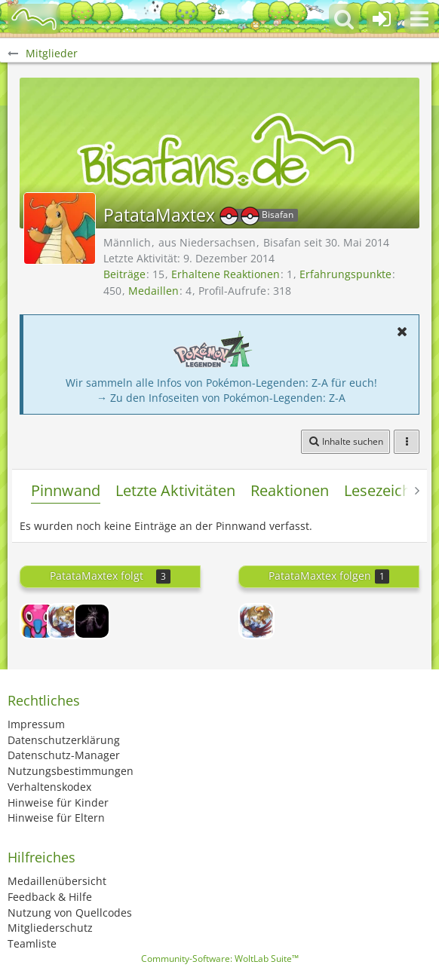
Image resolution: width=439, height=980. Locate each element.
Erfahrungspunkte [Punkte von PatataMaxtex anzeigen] (345, 274)
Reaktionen (290, 490)
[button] (419, 19)
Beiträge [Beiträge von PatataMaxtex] (124, 274)
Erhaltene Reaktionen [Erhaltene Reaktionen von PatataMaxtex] (226, 274)
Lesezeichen (386, 490)
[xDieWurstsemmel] (65, 621)
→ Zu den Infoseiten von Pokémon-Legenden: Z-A (221, 398)
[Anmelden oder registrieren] (382, 19)
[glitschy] (92, 621)
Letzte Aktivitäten (175, 490)
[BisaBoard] (34, 19)
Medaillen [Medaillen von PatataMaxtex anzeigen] (153, 291)
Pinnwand (66, 490)
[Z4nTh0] (38, 621)
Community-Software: (220, 959)
